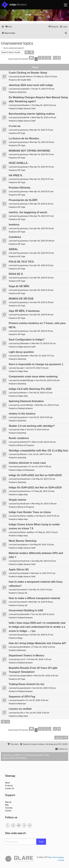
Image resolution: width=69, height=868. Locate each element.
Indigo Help (23, 371)
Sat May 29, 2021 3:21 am (44, 479)
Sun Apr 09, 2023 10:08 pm (42, 241)
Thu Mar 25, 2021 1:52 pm (41, 590)
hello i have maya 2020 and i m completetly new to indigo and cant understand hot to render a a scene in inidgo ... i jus (37, 627)
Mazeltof (23, 758)
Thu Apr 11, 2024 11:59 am (43, 89)
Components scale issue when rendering (33, 377)
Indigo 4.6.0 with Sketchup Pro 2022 (30, 389)
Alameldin (25, 614)
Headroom (25, 504)
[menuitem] (8, 27)
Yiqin (22, 430)
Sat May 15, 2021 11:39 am (48, 516)
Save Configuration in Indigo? (27, 340)
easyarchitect (26, 676)
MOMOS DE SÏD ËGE (21, 299)
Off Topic (21, 133)
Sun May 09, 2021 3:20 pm (42, 545)
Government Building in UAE (26, 610)
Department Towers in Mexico (26, 655)
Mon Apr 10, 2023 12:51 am (42, 216)
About (8, 783)
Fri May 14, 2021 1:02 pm (47, 532)
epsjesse (24, 545)
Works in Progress (26, 445)
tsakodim (24, 356)
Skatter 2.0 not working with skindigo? (32, 426)
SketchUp (22, 92)
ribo (22, 713)
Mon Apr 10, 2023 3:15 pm (41, 130)
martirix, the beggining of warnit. (28, 212)
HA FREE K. (16, 175)
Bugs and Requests (26, 470)
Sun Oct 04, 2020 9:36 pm (44, 688)
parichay (24, 635)
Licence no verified (20, 709)
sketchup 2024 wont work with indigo (31, 85)
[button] (31, 58)
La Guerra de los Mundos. (24, 138)
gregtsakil (25, 89)
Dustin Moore (26, 77)
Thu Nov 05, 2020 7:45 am (39, 659)
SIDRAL (13, 249)
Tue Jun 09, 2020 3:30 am (37, 713)
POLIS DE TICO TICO (21, 262)
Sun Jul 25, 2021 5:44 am (40, 454)
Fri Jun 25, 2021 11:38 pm (40, 466)
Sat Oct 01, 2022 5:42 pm (37, 368)
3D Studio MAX (24, 80)
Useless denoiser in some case (27, 463)
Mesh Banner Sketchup (23, 541)
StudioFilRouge (27, 380)
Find (41, 842)
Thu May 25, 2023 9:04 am (44, 105)
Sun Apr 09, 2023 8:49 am (42, 315)
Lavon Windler (27, 405)
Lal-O (22, 659)
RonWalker (25, 647)
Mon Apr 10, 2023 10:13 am (42, 154)
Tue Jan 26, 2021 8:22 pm (43, 614)
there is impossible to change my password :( (36, 364)
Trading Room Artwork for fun (27, 684)
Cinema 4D (22, 593)
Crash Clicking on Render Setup (28, 73)
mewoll (23, 590)
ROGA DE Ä (16, 274)
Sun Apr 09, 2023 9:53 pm (42, 265)
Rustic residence (19, 438)
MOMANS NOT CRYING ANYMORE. (30, 151)
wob (22, 700)
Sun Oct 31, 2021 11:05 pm (41, 417)
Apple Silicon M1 (19, 570)
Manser (23, 393)
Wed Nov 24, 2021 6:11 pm (47, 405)
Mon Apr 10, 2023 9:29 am (42, 204)
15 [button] (55, 58)
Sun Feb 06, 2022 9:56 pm (48, 380)
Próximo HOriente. (20, 188)
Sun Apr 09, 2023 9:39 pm (42, 302)
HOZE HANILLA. (18, 163)
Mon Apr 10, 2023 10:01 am (42, 167)
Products (9, 785)
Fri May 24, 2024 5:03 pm (46, 77)
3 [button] (43, 58)
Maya (20, 638)
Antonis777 (25, 442)
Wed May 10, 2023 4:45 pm (44, 117)
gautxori (24, 417)
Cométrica (15, 237)
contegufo (24, 573)
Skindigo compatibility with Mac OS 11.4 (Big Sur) (38, 451)
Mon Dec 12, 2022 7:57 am (42, 356)
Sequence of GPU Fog (22, 697)
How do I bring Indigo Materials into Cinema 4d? (37, 643)
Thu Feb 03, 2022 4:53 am (41, 393)
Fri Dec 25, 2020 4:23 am (44, 647)
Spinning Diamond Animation (26, 401)
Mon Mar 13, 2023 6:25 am (44, 343)
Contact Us (10, 788)
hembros (14, 225)
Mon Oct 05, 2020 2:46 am (46, 676)
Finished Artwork (25, 408)
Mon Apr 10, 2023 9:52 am (42, 191)
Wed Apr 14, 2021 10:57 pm (43, 573)
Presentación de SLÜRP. (23, 200)
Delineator (25, 105)
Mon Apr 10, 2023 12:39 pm (42, 142)
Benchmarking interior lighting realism (32, 114)
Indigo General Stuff (26, 109)
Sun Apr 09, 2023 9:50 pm (42, 278)
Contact (8, 811)
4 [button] (46, 58)
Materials (22, 650)
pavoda (23, 466)
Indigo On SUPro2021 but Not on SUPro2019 (35, 475)
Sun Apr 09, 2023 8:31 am (41, 331)
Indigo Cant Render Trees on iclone (30, 512)
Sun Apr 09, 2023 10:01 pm (42, 253)
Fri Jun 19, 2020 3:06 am (37, 700)
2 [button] (39, 58)
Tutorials (9, 808)
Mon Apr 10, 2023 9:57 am (42, 179)
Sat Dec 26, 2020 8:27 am (42, 635)
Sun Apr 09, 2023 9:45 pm (42, 290)
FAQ (7, 805)
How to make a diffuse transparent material (34, 598)
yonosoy (24, 130)
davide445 (25, 117)
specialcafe (25, 688)
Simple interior (18, 500)
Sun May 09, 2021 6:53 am (44, 561)
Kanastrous (25, 479)
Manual (8, 802)
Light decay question (21, 352)
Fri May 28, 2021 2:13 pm (43, 491)
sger (22, 368)
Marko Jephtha (27, 516)
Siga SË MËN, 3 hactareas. (25, 311)
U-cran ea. (15, 126)
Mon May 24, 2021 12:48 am (44, 504)
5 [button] (50, 58)
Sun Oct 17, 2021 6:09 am (38, 430)
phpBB (16, 755)
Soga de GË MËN (19, 286)
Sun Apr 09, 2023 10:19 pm (42, 228)
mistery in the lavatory (22, 414)
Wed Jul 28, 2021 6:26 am (44, 442)
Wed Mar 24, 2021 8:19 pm (41, 602)
